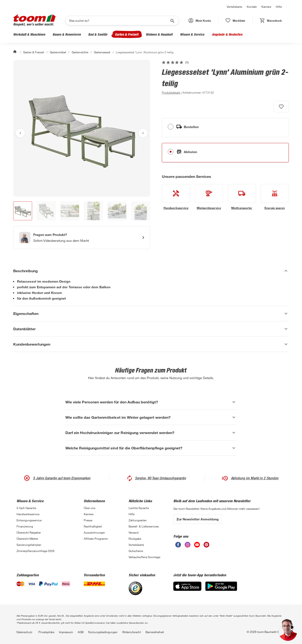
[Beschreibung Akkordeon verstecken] (151, 271)
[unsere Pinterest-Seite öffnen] (206, 546)
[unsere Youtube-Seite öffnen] (197, 546)
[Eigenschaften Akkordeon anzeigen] (151, 314)
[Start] (15, 52)
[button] (200, 21)
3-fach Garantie (26, 508)
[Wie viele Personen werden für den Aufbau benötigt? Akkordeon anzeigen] (151, 402)
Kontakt (252, 7)
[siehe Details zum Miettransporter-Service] (242, 197)
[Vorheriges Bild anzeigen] (20, 133)
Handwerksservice (28, 514)
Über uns (90, 508)
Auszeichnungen (94, 532)
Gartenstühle (80, 52)
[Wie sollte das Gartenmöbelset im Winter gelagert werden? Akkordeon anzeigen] (151, 417)
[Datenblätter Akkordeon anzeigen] (151, 329)
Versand (134, 532)
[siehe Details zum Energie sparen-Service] (275, 197)
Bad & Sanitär (98, 34)
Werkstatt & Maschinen (29, 34)
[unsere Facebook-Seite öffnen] (178, 546)
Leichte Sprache (139, 508)
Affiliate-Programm (96, 539)
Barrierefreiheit (155, 632)
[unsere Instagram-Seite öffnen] (188, 546)
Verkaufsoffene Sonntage (144, 557)
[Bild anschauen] (82, 128)
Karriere (266, 7)
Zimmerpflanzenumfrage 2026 (36, 551)
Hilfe (279, 7)
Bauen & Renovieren (67, 34)
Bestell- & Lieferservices (144, 526)
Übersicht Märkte (27, 539)
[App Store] (187, 590)
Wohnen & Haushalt (159, 34)
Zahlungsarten (138, 520)
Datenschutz (24, 632)
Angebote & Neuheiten (227, 34)
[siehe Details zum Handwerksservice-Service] (176, 197)
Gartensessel (102, 52)
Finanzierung (25, 526)
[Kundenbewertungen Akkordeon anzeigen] (151, 344)
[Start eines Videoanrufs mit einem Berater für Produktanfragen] (82, 238)
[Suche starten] (172, 21)
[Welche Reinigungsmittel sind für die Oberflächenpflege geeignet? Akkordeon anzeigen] (151, 448)
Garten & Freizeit (127, 34)
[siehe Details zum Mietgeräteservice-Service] (209, 197)
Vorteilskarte (234, 7)
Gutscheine (136, 551)
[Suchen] (119, 21)
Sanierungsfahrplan (29, 545)
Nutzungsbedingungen (103, 632)
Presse (88, 520)
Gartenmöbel (58, 52)
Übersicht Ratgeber (29, 532)
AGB (81, 632)
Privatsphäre (46, 632)
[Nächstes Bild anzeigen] (143, 133)
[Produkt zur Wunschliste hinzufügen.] (281, 107)
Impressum (66, 632)
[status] (235, 21)
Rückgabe (135, 539)
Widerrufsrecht (132, 632)
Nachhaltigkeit (93, 526)
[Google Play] (221, 590)
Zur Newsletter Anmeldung (198, 519)
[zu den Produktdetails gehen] (171, 92)
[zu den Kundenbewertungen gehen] (175, 62)
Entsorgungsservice (29, 520)
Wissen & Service (192, 34)
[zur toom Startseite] (34, 21)
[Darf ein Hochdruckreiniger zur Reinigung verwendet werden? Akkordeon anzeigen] (151, 433)
